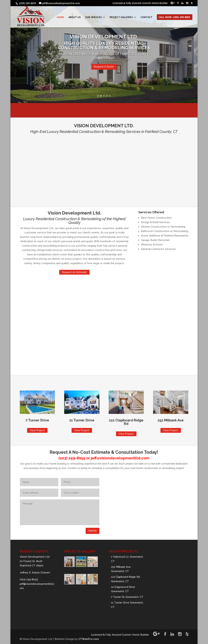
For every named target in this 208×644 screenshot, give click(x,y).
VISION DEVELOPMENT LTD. (104, 37)
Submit (93, 531)
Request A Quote (104, 67)
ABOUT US (75, 17)
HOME (60, 17)
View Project (37, 430)
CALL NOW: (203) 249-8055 (174, 17)
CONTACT (146, 17)
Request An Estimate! (74, 272)
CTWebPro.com (89, 639)
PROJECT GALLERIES (121, 17)
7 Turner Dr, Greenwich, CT (127, 597)
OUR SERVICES (93, 17)
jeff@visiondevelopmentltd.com (120, 458)
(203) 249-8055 (72, 458)
